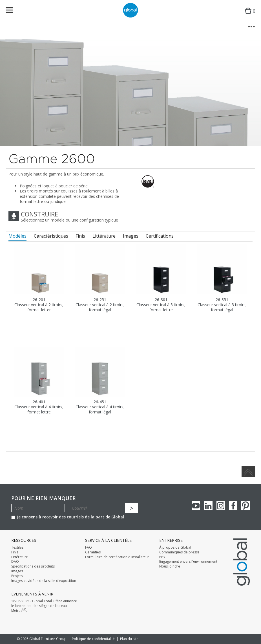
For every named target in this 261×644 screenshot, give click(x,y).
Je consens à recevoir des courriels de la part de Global (68, 517)
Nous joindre (170, 566)
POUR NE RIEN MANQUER (43, 498)
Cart (249, 16)
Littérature (20, 557)
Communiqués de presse (179, 552)
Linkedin (208, 505)
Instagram (221, 505)
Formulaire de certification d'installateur (117, 557)
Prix (162, 557)
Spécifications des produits (33, 566)
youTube (196, 505)
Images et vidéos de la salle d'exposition (44, 581)
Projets (17, 576)
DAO (15, 562)
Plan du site (129, 639)
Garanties (93, 552)
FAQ (89, 547)
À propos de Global (175, 547)
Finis (15, 552)
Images (17, 571)
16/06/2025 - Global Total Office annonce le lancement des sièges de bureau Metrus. (44, 606)
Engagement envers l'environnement (188, 562)
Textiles (17, 547)
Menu (13, 11)
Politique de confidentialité (93, 639)
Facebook (233, 505)
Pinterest (245, 505)
